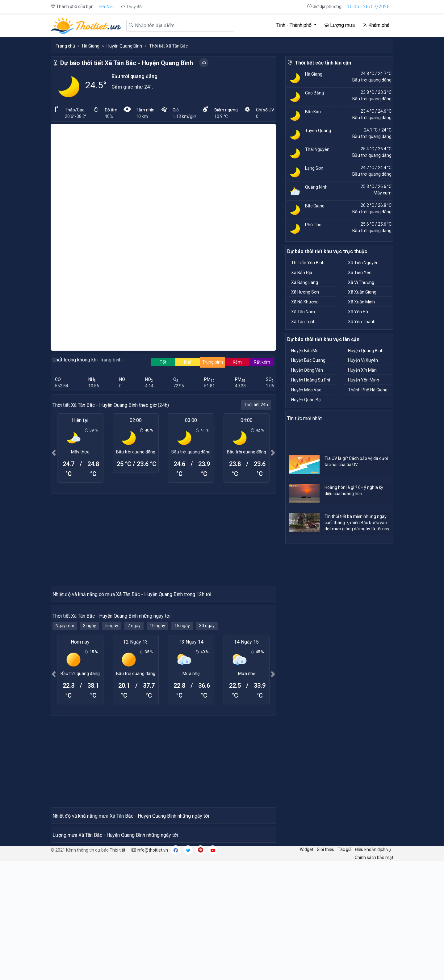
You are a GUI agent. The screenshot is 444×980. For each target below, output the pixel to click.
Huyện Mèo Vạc (306, 390)
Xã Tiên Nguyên (363, 263)
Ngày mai (65, 736)
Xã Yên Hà (358, 312)
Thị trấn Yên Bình (308, 263)
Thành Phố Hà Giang (368, 390)
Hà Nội (106, 7)
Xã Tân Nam (303, 312)
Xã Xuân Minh (361, 302)
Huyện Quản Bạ (306, 400)
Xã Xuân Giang (362, 292)
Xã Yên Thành (362, 322)
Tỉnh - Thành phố (295, 25)
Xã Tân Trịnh (303, 322)
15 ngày (182, 736)
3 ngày (90, 736)
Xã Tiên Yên (360, 273)
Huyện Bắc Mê (305, 351)
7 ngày (134, 736)
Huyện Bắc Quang (308, 360)
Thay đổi (132, 7)
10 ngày (157, 736)
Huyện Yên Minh (364, 380)
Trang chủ (65, 46)
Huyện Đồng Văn (307, 370)
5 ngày (112, 736)
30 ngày (207, 736)
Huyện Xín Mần (362, 370)
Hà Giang (91, 46)
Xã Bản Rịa (302, 273)
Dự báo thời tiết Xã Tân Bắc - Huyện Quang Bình (127, 63)
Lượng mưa (340, 25)
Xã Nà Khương (305, 302)
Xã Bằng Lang (305, 282)
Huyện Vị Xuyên (363, 360)
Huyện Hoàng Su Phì (311, 380)
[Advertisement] (163, 540)
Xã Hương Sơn (305, 292)
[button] (54, 453)
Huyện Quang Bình (124, 46)
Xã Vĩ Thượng (361, 282)
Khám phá (376, 25)
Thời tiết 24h (256, 405)
